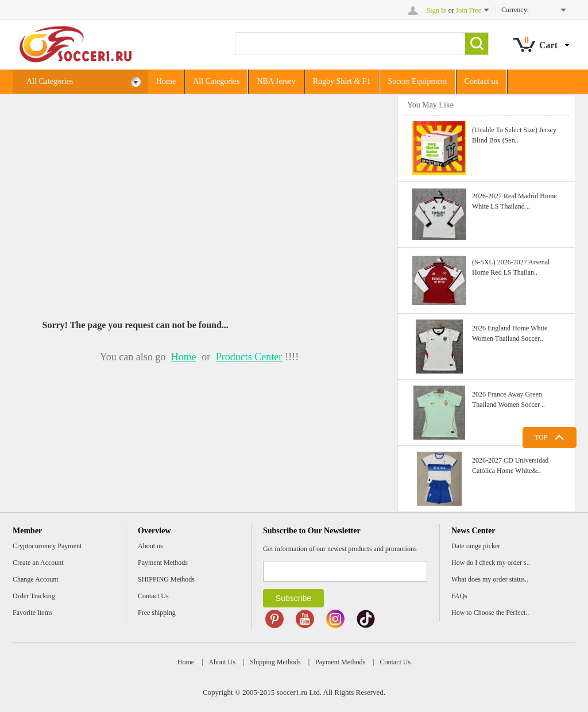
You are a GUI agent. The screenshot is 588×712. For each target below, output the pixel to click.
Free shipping (157, 613)
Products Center (249, 357)
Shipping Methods (275, 662)
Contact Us (153, 596)
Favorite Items (33, 613)
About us (150, 546)
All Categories (84, 82)
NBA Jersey (276, 81)
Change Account (36, 579)
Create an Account (38, 563)
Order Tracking (34, 596)
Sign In (437, 10)
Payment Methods (163, 563)
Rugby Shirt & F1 (342, 81)
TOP (541, 437)
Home (166, 81)
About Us (222, 662)
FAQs (459, 596)
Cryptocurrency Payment (47, 546)
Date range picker (476, 546)
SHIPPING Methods (166, 579)
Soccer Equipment (418, 81)
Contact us (482, 81)
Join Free (469, 10)
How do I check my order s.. (491, 563)
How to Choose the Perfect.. (490, 613)
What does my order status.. (490, 579)
